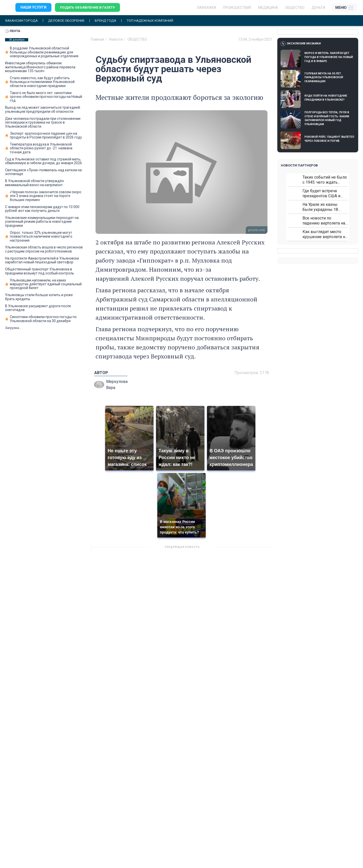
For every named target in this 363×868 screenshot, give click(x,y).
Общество (295, 8)
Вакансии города (22, 21)
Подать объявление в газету (88, 8)
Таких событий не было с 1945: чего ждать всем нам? (325, 180)
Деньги (318, 8)
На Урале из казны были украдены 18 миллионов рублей (320, 207)
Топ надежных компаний (155, 21)
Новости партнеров (299, 165)
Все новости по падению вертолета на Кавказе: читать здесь (324, 221)
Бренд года (109, 21)
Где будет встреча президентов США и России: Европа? (321, 193)
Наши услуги (33, 8)
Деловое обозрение (69, 21)
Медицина (268, 8)
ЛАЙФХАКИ (206, 8)
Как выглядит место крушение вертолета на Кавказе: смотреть (325, 234)
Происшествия (237, 8)
